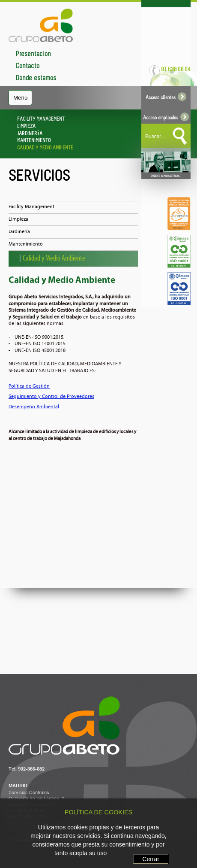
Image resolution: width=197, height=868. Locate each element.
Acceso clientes (166, 98)
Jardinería (19, 232)
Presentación (33, 54)
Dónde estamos (36, 78)
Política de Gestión (29, 386)
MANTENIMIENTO (34, 141)
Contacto (27, 66)
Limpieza (18, 219)
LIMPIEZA (26, 127)
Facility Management (31, 207)
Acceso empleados (166, 118)
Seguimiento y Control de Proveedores (51, 397)
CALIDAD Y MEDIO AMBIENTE (45, 148)
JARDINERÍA (30, 134)
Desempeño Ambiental (34, 407)
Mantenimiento (26, 244)
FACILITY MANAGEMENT (41, 119)
